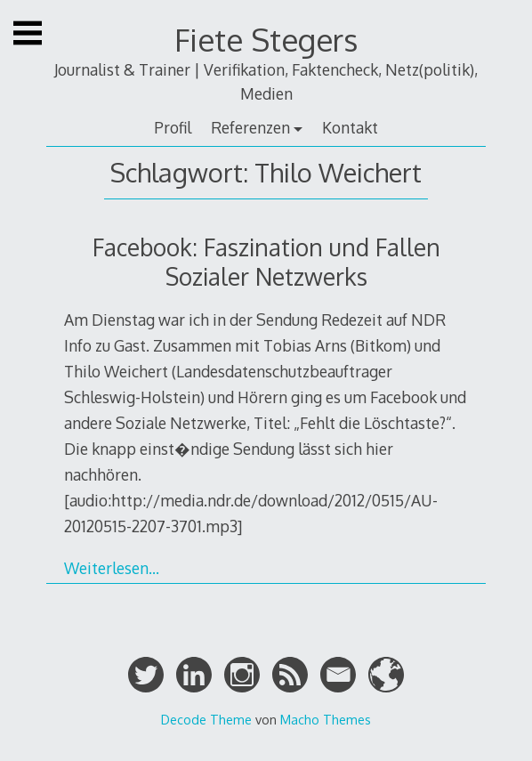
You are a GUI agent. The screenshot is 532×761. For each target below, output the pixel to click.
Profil (173, 127)
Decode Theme (206, 719)
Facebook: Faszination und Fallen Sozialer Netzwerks (266, 262)
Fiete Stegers (266, 40)
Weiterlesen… (112, 568)
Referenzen (250, 127)
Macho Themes (326, 719)
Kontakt (350, 127)
